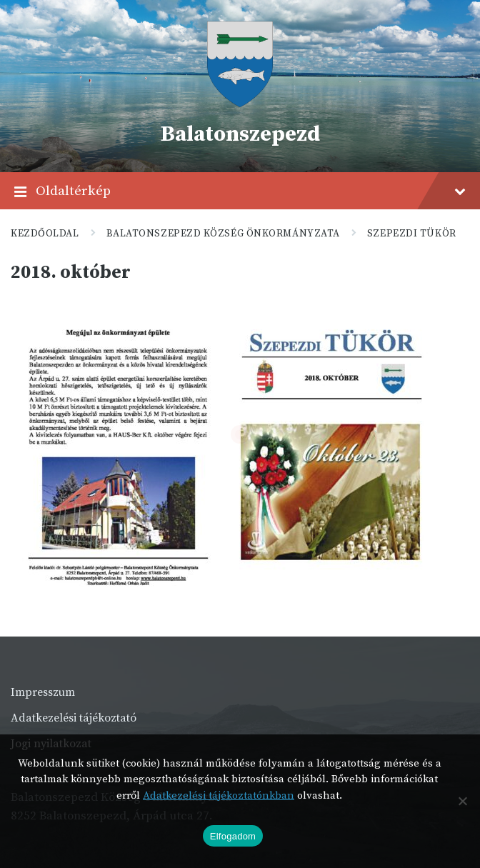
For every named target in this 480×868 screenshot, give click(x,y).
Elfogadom (233, 836)
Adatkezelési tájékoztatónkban (219, 795)
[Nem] (462, 801)
